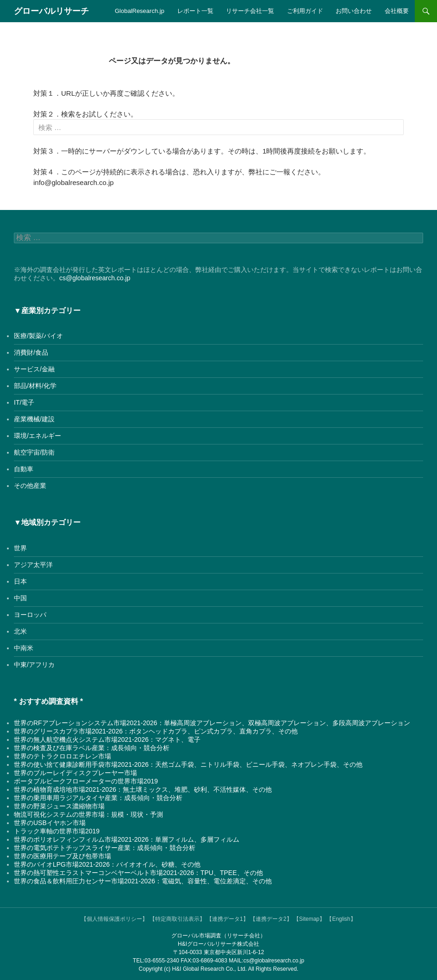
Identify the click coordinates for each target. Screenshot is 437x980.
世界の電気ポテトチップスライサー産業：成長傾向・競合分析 (105, 848)
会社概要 (397, 11)
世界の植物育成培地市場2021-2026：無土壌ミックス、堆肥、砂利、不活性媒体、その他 (143, 789)
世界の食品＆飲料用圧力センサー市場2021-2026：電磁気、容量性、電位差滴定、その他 (143, 881)
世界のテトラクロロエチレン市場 (62, 756)
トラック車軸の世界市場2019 (57, 831)
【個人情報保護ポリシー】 (114, 919)
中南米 (24, 648)
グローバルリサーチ (51, 11)
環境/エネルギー (37, 436)
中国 (20, 598)
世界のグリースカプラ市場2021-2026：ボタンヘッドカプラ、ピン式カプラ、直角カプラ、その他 (156, 731)
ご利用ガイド (305, 11)
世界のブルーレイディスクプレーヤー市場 (75, 773)
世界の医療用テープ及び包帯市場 (62, 856)
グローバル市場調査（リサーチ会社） (218, 936)
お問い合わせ (354, 11)
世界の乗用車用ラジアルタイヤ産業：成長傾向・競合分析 (98, 798)
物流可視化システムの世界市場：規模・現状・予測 (88, 814)
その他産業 (30, 486)
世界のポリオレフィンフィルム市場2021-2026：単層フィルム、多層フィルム (127, 839)
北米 (20, 631)
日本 (20, 581)
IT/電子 (24, 402)
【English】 (341, 919)
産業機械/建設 (34, 419)
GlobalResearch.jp (140, 11)
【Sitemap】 (309, 919)
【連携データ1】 (228, 919)
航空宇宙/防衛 (34, 452)
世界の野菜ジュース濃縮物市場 (59, 806)
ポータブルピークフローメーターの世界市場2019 (86, 781)
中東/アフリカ (34, 665)
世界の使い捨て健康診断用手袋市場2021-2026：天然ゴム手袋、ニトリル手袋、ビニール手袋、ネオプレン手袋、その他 (188, 764)
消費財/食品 (31, 352)
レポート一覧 (195, 11)
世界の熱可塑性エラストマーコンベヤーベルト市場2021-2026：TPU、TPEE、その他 (138, 873)
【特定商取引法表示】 (177, 919)
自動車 (24, 469)
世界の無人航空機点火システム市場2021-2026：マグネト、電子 (107, 740)
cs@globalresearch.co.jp (95, 278)
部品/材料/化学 (35, 386)
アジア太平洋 (33, 565)
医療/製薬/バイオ (38, 336)
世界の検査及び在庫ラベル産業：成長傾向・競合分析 (92, 748)
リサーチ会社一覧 (250, 11)
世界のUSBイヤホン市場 (50, 823)
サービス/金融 (34, 369)
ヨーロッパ (30, 615)
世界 (20, 548)
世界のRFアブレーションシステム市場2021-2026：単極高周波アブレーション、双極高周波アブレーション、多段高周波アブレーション (212, 723)
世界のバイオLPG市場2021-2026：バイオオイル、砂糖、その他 (107, 864)
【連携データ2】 (271, 919)
